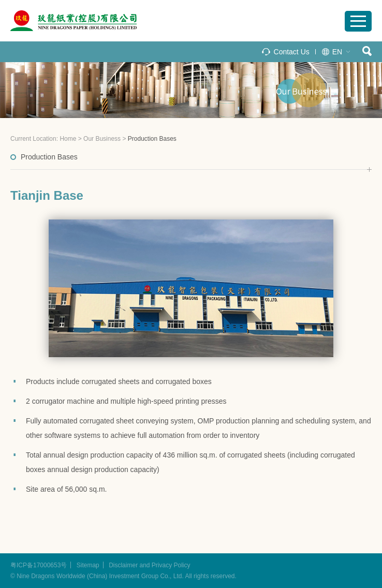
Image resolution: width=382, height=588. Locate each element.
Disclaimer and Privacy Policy (149, 565)
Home (68, 139)
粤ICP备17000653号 (39, 565)
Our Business (102, 139)
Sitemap (88, 565)
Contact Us (292, 52)
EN (337, 52)
